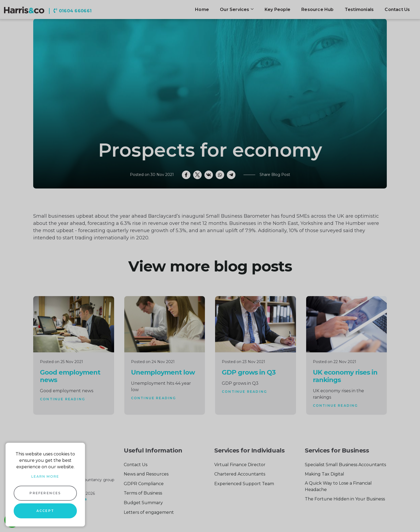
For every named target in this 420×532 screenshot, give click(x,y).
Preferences (45, 493)
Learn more (45, 476)
